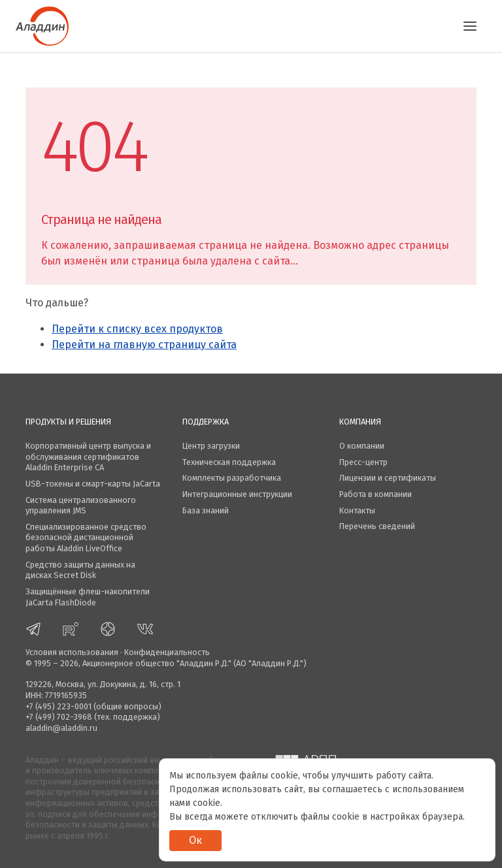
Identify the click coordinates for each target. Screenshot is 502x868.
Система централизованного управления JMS (81, 506)
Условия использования (72, 652)
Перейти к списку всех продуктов (137, 329)
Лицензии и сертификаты (388, 478)
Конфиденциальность (167, 652)
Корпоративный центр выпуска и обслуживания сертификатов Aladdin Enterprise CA (88, 457)
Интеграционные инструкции (237, 494)
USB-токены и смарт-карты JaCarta (93, 484)
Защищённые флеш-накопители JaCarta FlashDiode (88, 597)
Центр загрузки (211, 446)
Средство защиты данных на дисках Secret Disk (80, 570)
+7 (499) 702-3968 (59, 717)
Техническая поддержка (229, 462)
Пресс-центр (363, 462)
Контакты (357, 510)
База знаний (206, 510)
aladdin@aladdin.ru (61, 728)
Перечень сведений (377, 526)
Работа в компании (376, 494)
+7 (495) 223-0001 (59, 706)
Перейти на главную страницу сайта (144, 345)
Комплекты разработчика (232, 478)
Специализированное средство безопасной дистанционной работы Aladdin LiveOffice (86, 538)
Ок (195, 840)
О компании (362, 446)
